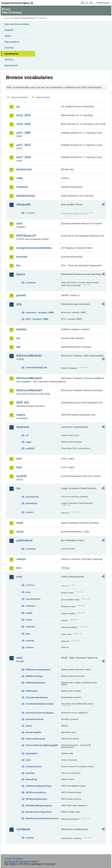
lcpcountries (32, 497)
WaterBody (32, 779)
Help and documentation (17, 24)
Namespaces (11, 65)
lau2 (19, 467)
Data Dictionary (28, 18)
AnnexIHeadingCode (37, 367)
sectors (30, 512)
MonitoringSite (34, 732)
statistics (31, 627)
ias (18, 338)
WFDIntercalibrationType (39, 786)
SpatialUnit (32, 753)
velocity (30, 641)
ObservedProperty (35, 739)
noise (20, 532)
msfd (20, 523)
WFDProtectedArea (36, 792)
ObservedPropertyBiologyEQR (42, 745)
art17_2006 (23, 133)
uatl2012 (30, 448)
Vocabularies (12, 54)
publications (24, 540)
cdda (20, 178)
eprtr (19, 223)
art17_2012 (23, 145)
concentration (33, 599)
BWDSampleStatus (36, 683)
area (28, 592)
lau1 (19, 459)
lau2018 (21, 476)
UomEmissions (34, 767)
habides (22, 329)
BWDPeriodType (34, 676)
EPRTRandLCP (26, 236)
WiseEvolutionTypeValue (39, 812)
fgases (21, 274)
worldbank (23, 829)
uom (19, 577)
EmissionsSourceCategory (40, 713)
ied (18, 347)
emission (31, 606)
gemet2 (21, 295)
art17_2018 (23, 157)
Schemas (9, 48)
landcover (23, 427)
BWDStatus (32, 691)
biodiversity (24, 169)
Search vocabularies (20, 97)
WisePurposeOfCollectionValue (42, 818)
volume (30, 647)
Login (86, 3)
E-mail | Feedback (14, 858)
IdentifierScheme (35, 719)
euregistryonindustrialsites (34, 248)
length (29, 613)
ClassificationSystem (37, 697)
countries (31, 283)
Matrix (29, 726)
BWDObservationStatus (38, 670)
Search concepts (43, 97)
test (19, 568)
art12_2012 (23, 115)
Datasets (9, 30)
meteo (29, 620)
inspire (21, 415)
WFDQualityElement (36, 799)
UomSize (30, 773)
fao (18, 265)
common (22, 187)
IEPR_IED (23, 403)
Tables (8, 36)
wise (19, 658)
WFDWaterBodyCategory (39, 806)
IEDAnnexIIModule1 (29, 356)
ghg (19, 304)
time (28, 634)
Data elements (12, 42)
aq (18, 106)
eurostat (22, 257)
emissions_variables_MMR (40, 313)
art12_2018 (23, 124)
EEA (18, 3)
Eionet (17, 18)
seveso (21, 559)
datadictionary (26, 196)
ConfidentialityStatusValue (40, 704)
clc (27, 435)
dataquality (24, 204)
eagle (29, 442)
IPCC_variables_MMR (37, 319)
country (30, 838)
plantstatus (32, 503)
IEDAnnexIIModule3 (29, 378)
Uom (28, 760)
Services (9, 60)
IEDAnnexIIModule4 (29, 390)
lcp (18, 488)
